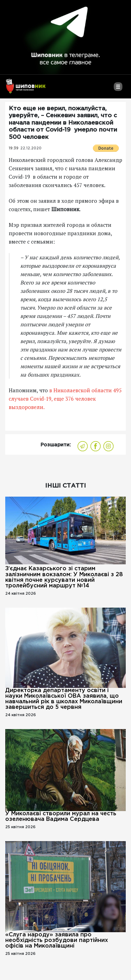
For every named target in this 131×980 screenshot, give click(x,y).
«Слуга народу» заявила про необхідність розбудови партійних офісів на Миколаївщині (57, 940)
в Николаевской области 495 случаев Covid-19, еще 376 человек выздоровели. (65, 399)
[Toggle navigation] (118, 89)
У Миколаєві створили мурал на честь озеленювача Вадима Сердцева (61, 816)
